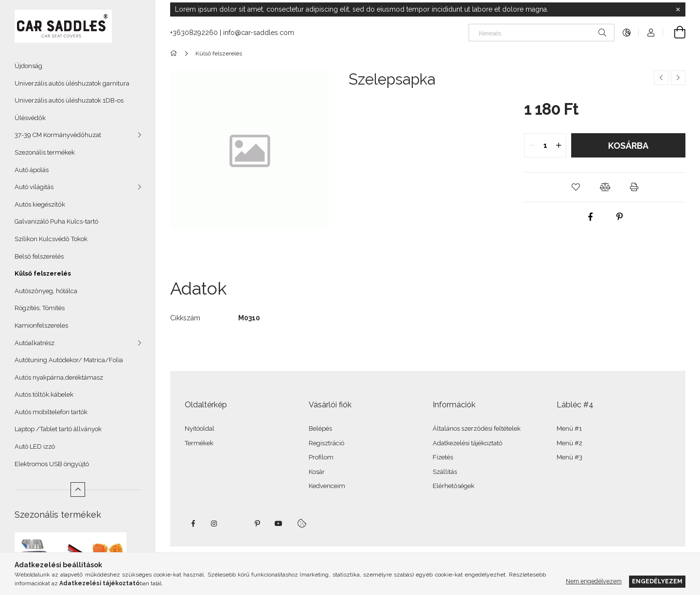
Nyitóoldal (200, 429)
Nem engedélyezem (594, 581)
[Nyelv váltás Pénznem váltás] (627, 33)
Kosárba (628, 146)
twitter (236, 524)
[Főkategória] (175, 53)
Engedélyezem (657, 581)
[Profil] (651, 33)
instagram (214, 524)
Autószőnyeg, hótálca (46, 291)
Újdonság (28, 66)
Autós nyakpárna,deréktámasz (59, 377)
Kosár (317, 472)
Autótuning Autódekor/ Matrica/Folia (69, 360)
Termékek (199, 443)
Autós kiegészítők (40, 204)
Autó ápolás (32, 170)
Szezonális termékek (45, 152)
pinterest (257, 524)
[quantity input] (545, 145)
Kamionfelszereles (41, 325)
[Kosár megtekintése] (674, 33)
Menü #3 (569, 457)
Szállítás (445, 472)
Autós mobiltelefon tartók (51, 412)
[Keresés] (542, 33)
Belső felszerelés (39, 256)
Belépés (320, 429)
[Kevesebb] (78, 490)
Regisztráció (326, 443)
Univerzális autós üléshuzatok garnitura (72, 83)
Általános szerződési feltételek (477, 429)
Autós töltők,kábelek (44, 394)
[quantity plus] (559, 145)
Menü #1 (569, 429)
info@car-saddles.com (259, 33)
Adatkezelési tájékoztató (467, 443)
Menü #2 (569, 443)
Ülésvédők (30, 118)
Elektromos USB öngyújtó (52, 464)
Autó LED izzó (35, 446)
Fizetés (443, 457)
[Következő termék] (678, 78)
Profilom (321, 457)
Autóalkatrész (35, 343)
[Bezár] (678, 10)
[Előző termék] (661, 78)
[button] (576, 187)
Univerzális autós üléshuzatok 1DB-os (69, 100)
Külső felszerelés (43, 273)
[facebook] (590, 217)
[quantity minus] (532, 145)
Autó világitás (34, 187)
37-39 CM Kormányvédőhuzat (58, 135)
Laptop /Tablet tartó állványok (58, 429)
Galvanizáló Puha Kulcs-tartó (56, 221)
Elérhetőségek (454, 486)
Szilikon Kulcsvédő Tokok (51, 239)
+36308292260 (194, 33)
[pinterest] (619, 217)
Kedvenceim (327, 486)
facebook (193, 524)
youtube (279, 524)
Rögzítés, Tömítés (40, 308)
